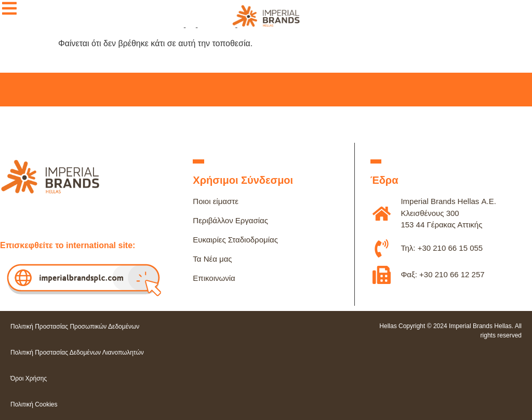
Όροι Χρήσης (29, 378)
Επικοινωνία (214, 278)
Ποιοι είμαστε (216, 201)
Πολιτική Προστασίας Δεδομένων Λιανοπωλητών (77, 353)
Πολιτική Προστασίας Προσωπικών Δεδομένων (75, 327)
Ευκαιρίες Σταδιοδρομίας (235, 240)
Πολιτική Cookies (34, 404)
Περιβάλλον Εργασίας (230, 220)
